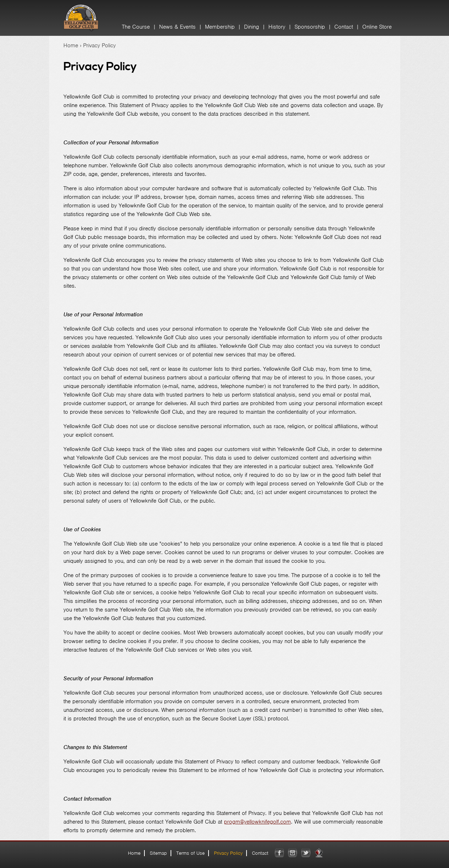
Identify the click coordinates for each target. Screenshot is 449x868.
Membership (220, 27)
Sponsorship (310, 27)
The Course (136, 27)
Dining (252, 27)
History (277, 27)
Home (71, 45)
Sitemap (158, 853)
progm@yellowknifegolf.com (257, 822)
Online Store (377, 27)
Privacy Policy (228, 853)
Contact (344, 27)
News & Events (177, 27)
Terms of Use (190, 853)
